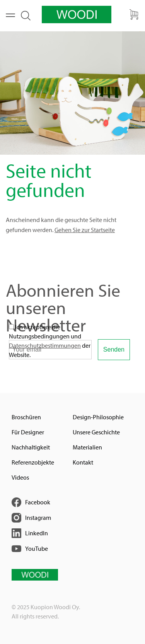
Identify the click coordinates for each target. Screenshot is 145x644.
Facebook (38, 502)
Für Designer (28, 432)
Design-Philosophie (98, 417)
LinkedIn (37, 533)
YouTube (37, 548)
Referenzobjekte (33, 462)
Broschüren (26, 417)
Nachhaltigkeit (31, 447)
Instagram (38, 518)
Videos (20, 477)
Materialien (87, 447)
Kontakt (83, 462)
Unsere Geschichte (96, 432)
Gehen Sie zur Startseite (85, 230)
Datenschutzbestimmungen (45, 345)
